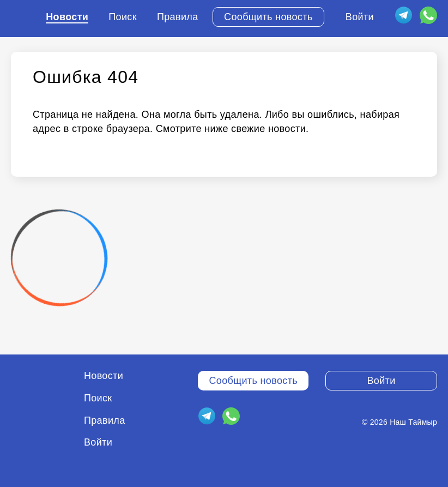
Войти (360, 17)
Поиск (123, 17)
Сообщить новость (268, 17)
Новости (67, 17)
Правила (178, 17)
